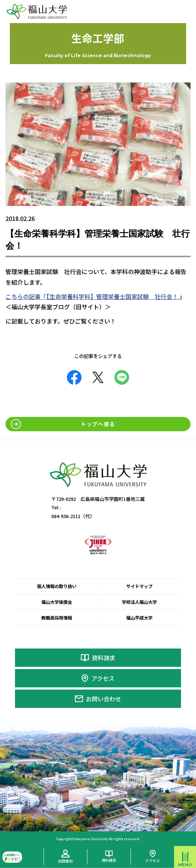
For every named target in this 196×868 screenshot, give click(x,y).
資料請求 (103, 658)
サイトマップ (139, 586)
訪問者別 (65, 861)
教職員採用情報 (57, 618)
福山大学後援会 (57, 602)
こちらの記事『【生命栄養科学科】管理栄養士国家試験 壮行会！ (93, 296)
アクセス (103, 678)
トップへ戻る (98, 424)
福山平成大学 (139, 618)
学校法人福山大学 (139, 602)
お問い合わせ (103, 699)
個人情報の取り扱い (57, 586)
